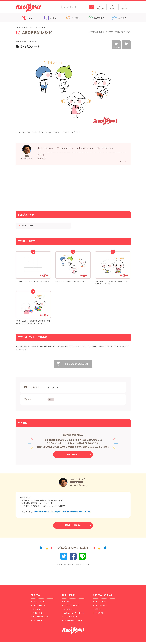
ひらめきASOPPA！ (39, 605)
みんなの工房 (37, 621)
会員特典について (101, 605)
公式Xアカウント (69, 617)
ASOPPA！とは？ (101, 602)
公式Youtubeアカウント (72, 621)
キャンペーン (68, 609)
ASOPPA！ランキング (71, 605)
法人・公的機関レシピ (40, 617)
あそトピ (67, 602)
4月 (48, 387)
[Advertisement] (50, 188)
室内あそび (42, 158)
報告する (123, 162)
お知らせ (98, 609)
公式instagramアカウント (73, 613)
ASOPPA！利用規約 (114, 32)
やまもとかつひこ (79, 485)
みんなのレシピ (38, 609)
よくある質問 (99, 613)
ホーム (18, 27)
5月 (53, 387)
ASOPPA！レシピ (27, 27)
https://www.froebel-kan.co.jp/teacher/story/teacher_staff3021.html (62, 512)
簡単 (51, 399)
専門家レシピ (37, 613)
